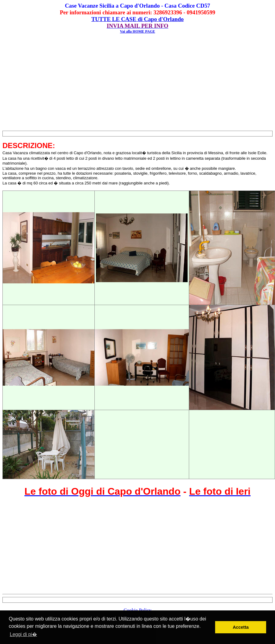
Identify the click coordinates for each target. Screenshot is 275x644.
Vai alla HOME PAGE (137, 31)
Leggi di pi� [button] (23, 634)
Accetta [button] (241, 627)
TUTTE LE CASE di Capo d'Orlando (137, 19)
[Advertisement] (138, 83)
